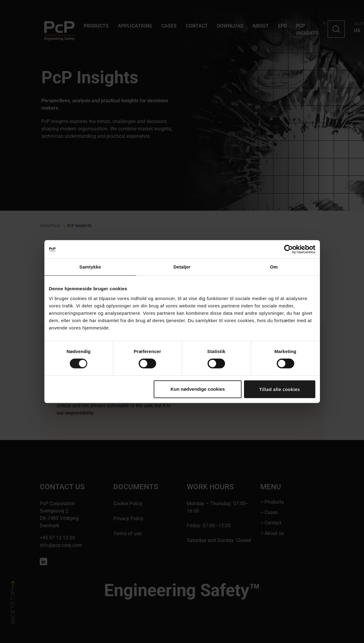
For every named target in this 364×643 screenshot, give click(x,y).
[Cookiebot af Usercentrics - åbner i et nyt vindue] (289, 249)
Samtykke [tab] (90, 267)
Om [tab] (274, 267)
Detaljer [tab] (182, 267)
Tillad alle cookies (280, 389)
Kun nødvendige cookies (198, 389)
